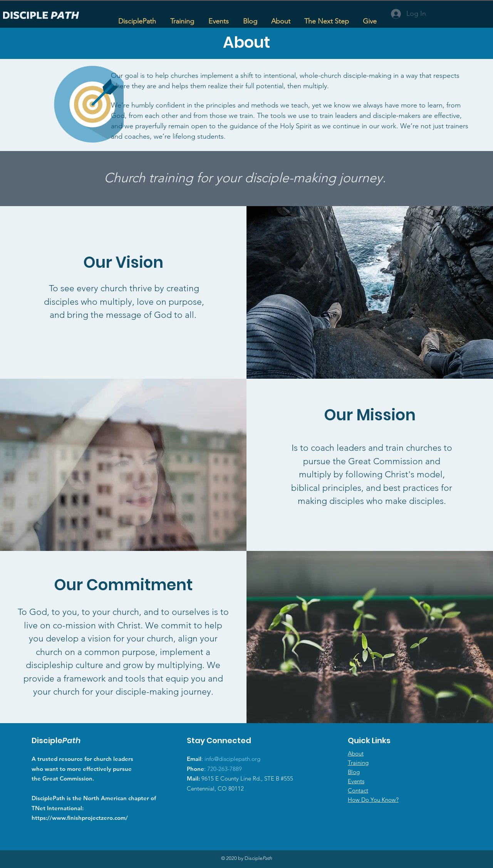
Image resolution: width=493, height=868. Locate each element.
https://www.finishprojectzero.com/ (80, 818)
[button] (182, 18)
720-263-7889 (225, 769)
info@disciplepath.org (232, 759)
